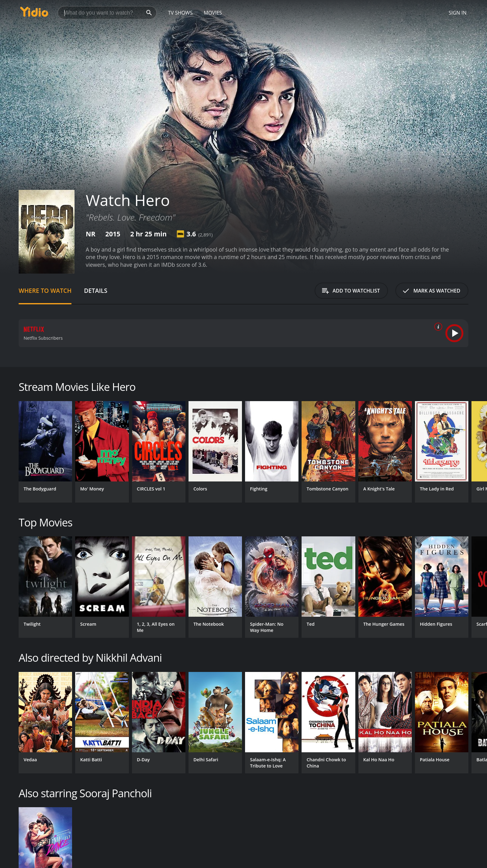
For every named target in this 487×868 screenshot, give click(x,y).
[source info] (437, 327)
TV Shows (180, 13)
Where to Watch (45, 291)
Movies (213, 13)
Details (96, 291)
